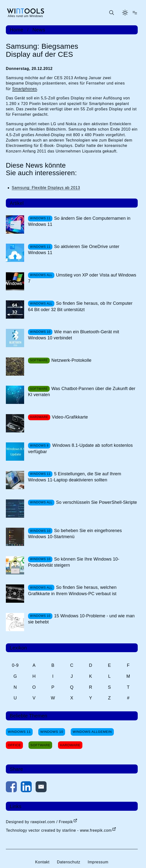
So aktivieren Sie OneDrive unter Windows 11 (74, 250)
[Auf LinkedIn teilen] (26, 788)
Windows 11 (19, 732)
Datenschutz (68, 862)
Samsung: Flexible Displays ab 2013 (46, 188)
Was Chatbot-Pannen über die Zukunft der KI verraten (82, 392)
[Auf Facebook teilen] (11, 788)
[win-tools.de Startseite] (25, 13)
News (39, 30)
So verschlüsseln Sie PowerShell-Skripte (97, 502)
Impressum (98, 862)
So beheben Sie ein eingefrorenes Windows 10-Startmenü (75, 534)
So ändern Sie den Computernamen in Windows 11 (79, 221)
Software (40, 745)
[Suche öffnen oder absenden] (111, 13)
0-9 (15, 665)
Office (14, 745)
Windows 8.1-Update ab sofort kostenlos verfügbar (80, 448)
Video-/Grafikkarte (70, 417)
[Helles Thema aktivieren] (125, 13)
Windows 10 (52, 732)
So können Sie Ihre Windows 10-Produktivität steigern (74, 562)
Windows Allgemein (92, 732)
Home (17, 30)
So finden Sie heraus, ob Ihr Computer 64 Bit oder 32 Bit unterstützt (80, 306)
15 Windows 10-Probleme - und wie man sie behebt (81, 619)
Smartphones (25, 89)
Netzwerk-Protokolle (71, 360)
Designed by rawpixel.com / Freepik (39, 822)
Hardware (70, 745)
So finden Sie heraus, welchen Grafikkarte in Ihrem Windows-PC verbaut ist (72, 590)
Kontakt (42, 862)
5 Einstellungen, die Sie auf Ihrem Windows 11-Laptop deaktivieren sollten (75, 477)
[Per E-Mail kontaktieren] (41, 788)
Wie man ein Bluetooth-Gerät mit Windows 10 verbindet (74, 335)
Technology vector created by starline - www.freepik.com (59, 830)
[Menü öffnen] (135, 13)
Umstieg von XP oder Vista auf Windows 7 (82, 278)
